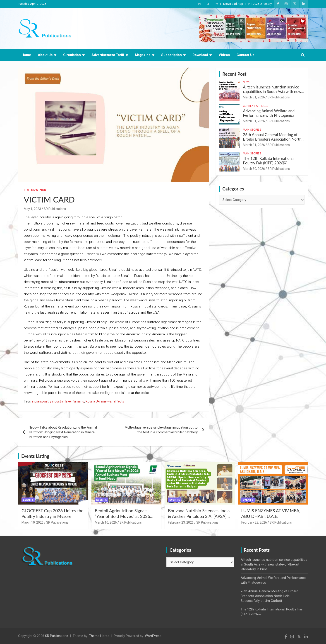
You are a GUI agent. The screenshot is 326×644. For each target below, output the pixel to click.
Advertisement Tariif (108, 55)
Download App (233, 4)
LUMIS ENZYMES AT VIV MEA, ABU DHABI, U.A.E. (271, 513)
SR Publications (55, 209)
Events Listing (35, 456)
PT (200, 4)
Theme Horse (99, 636)
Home (26, 55)
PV (216, 4)
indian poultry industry (48, 401)
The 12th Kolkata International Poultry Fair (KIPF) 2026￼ (269, 161)
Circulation (72, 55)
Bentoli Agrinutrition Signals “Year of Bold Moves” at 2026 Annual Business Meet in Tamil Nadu (123, 519)
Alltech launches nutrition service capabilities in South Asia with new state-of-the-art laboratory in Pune (272, 92)
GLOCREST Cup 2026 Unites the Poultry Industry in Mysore (52, 513)
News (247, 82)
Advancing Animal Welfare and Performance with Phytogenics (269, 113)
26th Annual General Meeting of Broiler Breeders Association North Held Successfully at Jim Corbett (272, 139)
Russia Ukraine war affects (105, 401)
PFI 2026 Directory (260, 4)
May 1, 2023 (32, 209)
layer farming (75, 401)
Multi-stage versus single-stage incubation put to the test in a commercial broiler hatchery (161, 430)
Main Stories (252, 130)
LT (208, 4)
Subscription (171, 55)
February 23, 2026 (181, 522)
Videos (224, 55)
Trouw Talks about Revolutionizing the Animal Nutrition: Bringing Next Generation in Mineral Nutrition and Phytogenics (63, 432)
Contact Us (245, 55)
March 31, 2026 (254, 97)
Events (28, 500)
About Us (45, 55)
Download (200, 55)
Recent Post (234, 74)
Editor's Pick (35, 190)
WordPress (153, 636)
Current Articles (255, 106)
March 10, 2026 (32, 522)
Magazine (143, 55)
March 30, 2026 (254, 169)
